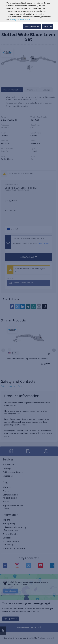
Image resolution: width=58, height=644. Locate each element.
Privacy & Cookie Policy (20, 19)
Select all (48, 26)
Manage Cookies (32, 26)
